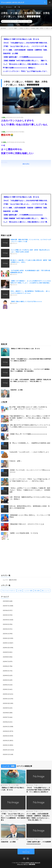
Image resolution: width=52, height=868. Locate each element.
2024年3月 (6, 680)
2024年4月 (6, 675)
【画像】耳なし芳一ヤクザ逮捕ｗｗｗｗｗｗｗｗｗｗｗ (28, 434)
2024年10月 (6, 648)
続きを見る (26, 164)
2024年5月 (6, 671)
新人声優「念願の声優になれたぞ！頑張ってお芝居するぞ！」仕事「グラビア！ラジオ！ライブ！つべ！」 (28, 408)
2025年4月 (6, 620)
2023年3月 (6, 736)
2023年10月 (6, 703)
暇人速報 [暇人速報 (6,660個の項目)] (37, 591)
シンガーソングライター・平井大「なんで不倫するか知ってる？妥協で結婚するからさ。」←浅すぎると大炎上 (26, 71)
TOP (2, 7)
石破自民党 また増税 (10, 53)
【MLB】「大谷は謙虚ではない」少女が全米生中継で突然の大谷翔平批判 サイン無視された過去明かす (26, 43)
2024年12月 (6, 638)
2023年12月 (6, 694)
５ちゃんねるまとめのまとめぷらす (31, 863)
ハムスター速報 (26, 21)
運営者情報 (32, 864)
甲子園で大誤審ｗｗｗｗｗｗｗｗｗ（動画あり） (19, 68)
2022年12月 (6, 750)
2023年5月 (6, 727)
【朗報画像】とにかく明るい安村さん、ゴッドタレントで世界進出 (30, 516)
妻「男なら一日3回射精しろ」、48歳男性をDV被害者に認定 (30, 443)
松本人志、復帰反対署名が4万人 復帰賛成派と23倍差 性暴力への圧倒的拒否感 (30, 507)
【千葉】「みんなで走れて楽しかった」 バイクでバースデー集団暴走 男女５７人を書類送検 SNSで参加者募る (26, 46)
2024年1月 (6, 689)
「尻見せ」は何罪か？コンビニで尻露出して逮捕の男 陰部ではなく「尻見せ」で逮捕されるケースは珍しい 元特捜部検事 (30, 490)
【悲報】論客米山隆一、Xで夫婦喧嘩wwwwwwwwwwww (23, 57)
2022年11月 (6, 754)
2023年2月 (6, 741)
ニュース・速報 (16, 21)
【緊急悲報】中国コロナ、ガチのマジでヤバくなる (27, 524)
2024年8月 (6, 657)
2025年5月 (6, 615)
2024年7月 (6, 661)
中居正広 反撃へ (15, 461)
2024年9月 (6, 652)
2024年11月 (6, 643)
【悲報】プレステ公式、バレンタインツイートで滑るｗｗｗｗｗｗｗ (30, 471)
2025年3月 (6, 624)
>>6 (3, 145)
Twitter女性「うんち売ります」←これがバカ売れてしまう (29, 452)
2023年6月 (6, 722)
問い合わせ (9, 7)
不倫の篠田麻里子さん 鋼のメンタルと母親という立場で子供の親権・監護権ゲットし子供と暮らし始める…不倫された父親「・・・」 (30, 418)
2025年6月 (6, 610)
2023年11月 (6, 699)
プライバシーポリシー (23, 864)
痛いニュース (39, 785)
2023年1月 (6, 745)
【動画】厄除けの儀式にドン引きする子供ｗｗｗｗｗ (26, 301)
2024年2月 (6, 685)
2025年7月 (6, 606)
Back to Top (26, 852)
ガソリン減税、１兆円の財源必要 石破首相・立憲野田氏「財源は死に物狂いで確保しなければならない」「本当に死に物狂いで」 (26, 50)
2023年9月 (6, 708)
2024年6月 (6, 666)
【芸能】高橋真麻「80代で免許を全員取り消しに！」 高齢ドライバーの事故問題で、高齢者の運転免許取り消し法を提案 (26, 60)
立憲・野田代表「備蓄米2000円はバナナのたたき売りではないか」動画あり (30, 498)
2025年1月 (6, 634)
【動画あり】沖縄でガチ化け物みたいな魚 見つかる (21, 39)
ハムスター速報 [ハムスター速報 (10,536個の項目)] (28, 591)
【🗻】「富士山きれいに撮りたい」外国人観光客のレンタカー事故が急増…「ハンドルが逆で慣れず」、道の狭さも (26, 64)
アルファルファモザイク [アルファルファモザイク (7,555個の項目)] (9, 591)
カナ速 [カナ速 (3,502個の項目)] (20, 591)
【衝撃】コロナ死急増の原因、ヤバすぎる (24, 533)
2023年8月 (6, 713)
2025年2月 (6, 629)
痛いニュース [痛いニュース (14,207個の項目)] (46, 591)
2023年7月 (6, 717)
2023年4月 (6, 731)
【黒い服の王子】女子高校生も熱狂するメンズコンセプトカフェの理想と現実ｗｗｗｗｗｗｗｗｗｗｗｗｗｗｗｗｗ (30, 426)
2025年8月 (6, 601)
